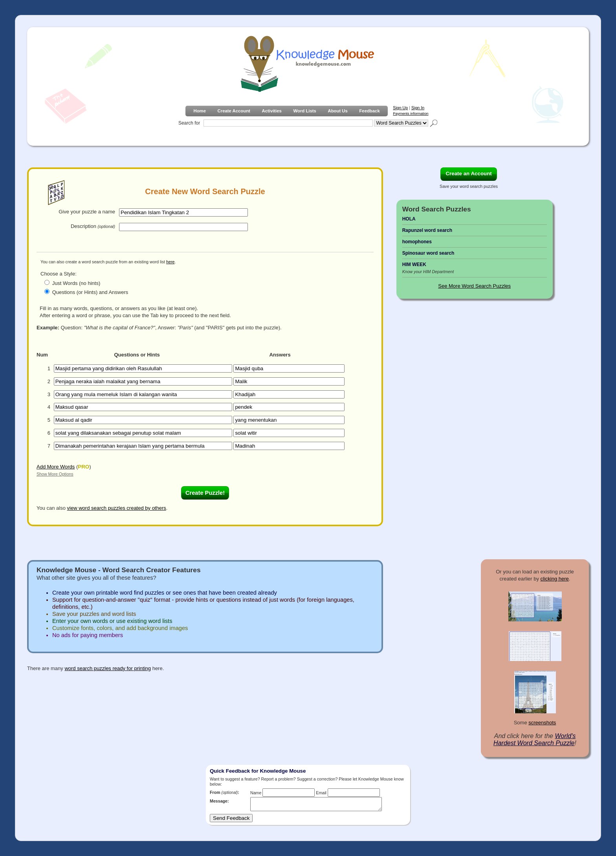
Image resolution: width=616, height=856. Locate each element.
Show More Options (55, 474)
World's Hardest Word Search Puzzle (534, 739)
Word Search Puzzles (437, 209)
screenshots (542, 723)
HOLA (409, 219)
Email (321, 793)
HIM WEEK (414, 265)
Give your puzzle (87, 212)
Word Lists (305, 111)
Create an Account (468, 174)
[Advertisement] (475, 428)
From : (225, 792)
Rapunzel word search (427, 230)
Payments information (411, 114)
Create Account (234, 111)
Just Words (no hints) (76, 283)
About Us (337, 111)
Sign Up (400, 108)
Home (199, 111)
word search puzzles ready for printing (108, 668)
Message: (219, 801)
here (170, 262)
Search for (189, 123)
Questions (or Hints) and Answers (90, 292)
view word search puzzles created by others (117, 508)
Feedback (369, 111)
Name (256, 793)
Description (93, 226)
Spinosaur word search (428, 253)
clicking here (555, 579)
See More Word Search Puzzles (474, 286)
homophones (417, 242)
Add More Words (56, 467)
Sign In (418, 108)
